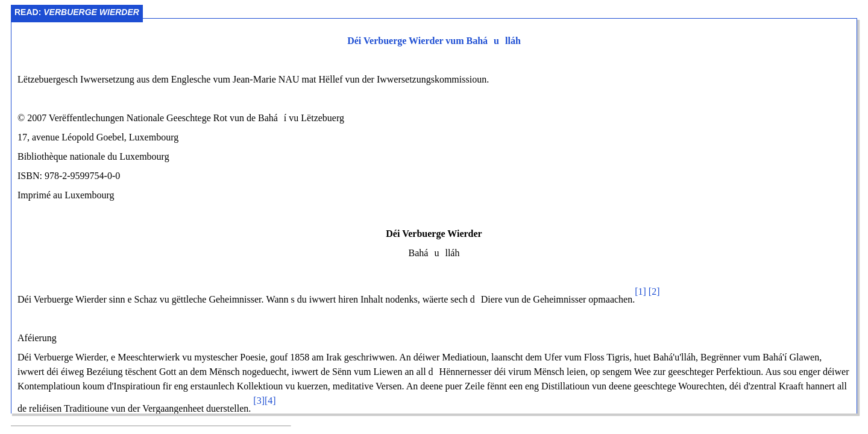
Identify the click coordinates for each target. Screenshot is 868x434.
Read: (77, 12)
